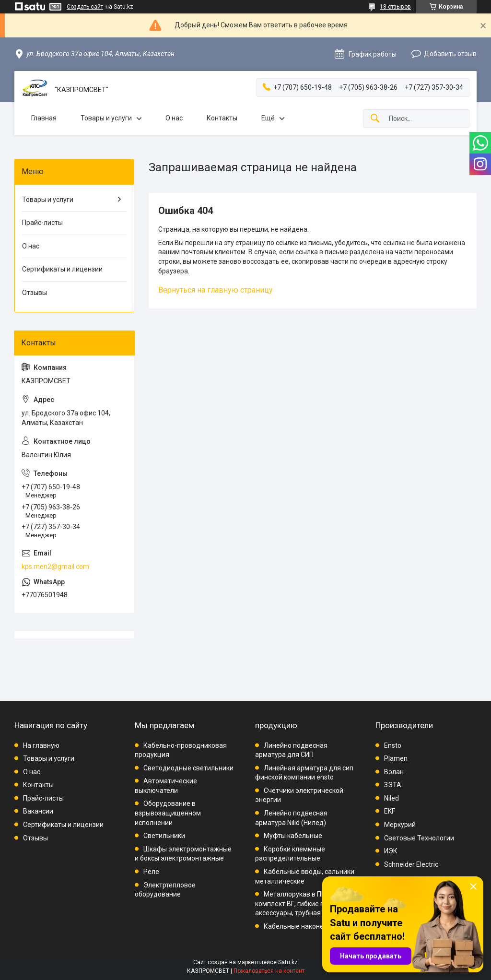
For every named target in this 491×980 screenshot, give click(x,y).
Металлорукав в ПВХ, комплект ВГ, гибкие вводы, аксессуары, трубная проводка (304, 903)
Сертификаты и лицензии (62, 269)
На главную (41, 745)
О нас (174, 118)
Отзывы (35, 293)
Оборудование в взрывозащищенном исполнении (168, 813)
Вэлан (394, 772)
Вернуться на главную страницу (216, 290)
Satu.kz (288, 962)
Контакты (222, 118)
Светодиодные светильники (188, 768)
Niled (392, 798)
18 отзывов (395, 7)
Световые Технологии (419, 838)
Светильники (164, 836)
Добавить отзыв (450, 54)
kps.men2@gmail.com (55, 567)
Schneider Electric (411, 864)
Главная (44, 118)
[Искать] (375, 119)
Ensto (393, 745)
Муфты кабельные (293, 836)
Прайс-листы (42, 223)
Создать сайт (85, 7)
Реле (151, 872)
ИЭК (391, 851)
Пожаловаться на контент (269, 971)
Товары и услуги (106, 118)
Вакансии (38, 811)
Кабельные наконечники (303, 926)
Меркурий (400, 825)
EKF (390, 811)
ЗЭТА (393, 785)
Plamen (396, 758)
